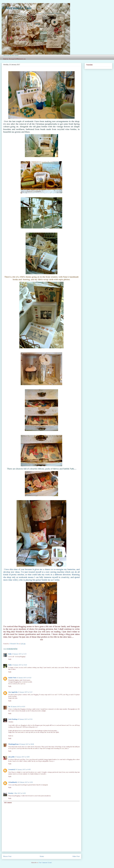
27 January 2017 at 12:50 (22, 757)
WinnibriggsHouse (13, 744)
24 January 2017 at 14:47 (25, 692)
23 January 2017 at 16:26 (20, 665)
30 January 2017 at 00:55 (23, 770)
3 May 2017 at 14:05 (20, 793)
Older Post (76, 856)
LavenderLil (12, 770)
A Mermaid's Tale (17, 8)
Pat (9, 707)
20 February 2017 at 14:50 (25, 782)
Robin (10, 654)
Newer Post (7, 856)
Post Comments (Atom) (45, 863)
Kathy (10, 665)
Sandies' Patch (12, 678)
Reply (10, 659)
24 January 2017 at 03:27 (24, 678)
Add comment (8, 803)
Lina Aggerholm (13, 692)
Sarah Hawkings (13, 719)
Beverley (11, 793)
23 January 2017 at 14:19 (19, 654)
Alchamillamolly (13, 782)
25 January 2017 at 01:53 (18, 707)
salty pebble (11, 757)
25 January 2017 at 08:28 (27, 744)
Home (42, 856)
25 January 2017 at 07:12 (25, 719)
